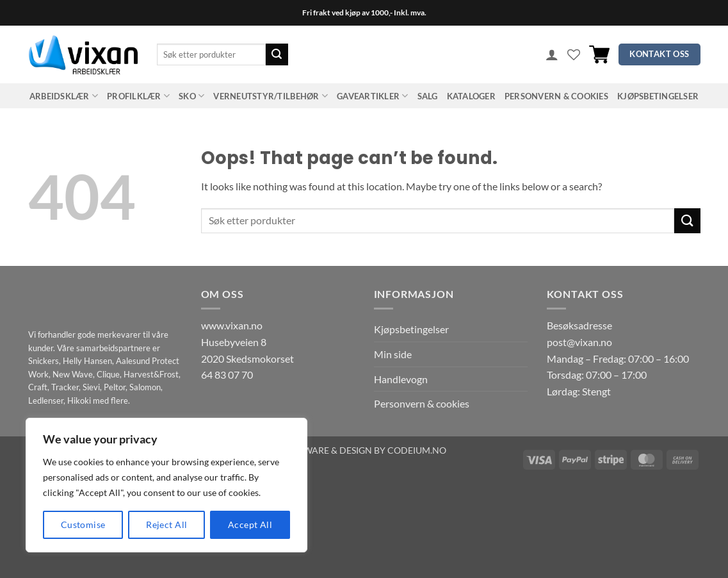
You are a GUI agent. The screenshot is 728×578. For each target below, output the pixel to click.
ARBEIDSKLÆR (64, 96)
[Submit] (277, 54)
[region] (166, 485)
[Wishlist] (574, 54)
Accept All (250, 524)
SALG (428, 96)
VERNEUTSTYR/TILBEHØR (271, 96)
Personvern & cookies (556, 96)
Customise (83, 524)
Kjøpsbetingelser (658, 96)
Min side (393, 354)
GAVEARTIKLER (373, 96)
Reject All (166, 524)
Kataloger (471, 96)
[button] (552, 54)
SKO (191, 96)
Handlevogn (401, 379)
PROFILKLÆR (138, 96)
